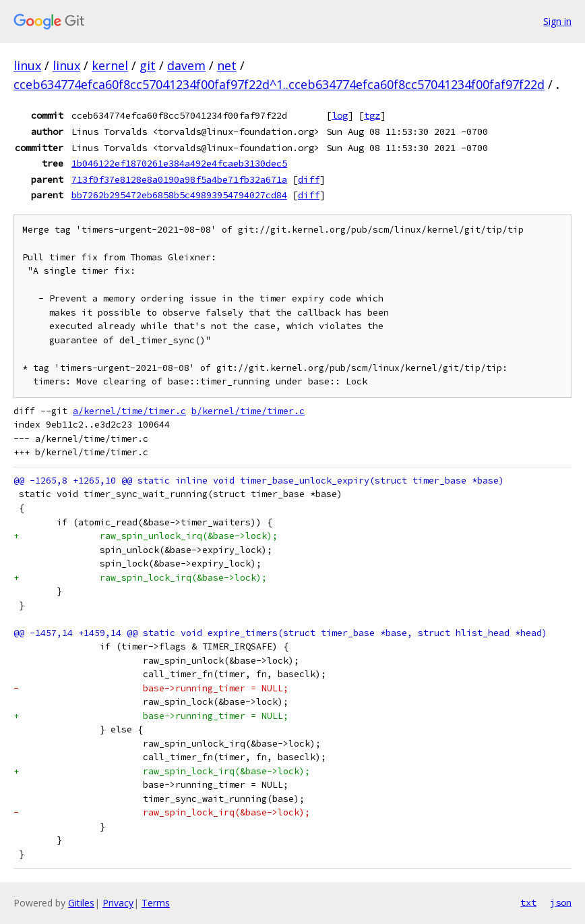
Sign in (557, 21)
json (561, 902)
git (148, 65)
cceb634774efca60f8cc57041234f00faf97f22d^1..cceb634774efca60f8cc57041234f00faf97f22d (279, 84)
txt (528, 902)
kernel (110, 65)
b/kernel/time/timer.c (248, 411)
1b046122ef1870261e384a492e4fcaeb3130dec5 (179, 163)
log (340, 115)
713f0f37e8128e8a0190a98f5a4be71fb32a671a (179, 179)
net (227, 65)
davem (186, 65)
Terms (156, 903)
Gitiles (81, 903)
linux (27, 65)
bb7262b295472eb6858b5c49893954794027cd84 (179, 195)
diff (309, 179)
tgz (372, 115)
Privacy (118, 903)
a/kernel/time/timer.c (129, 411)
